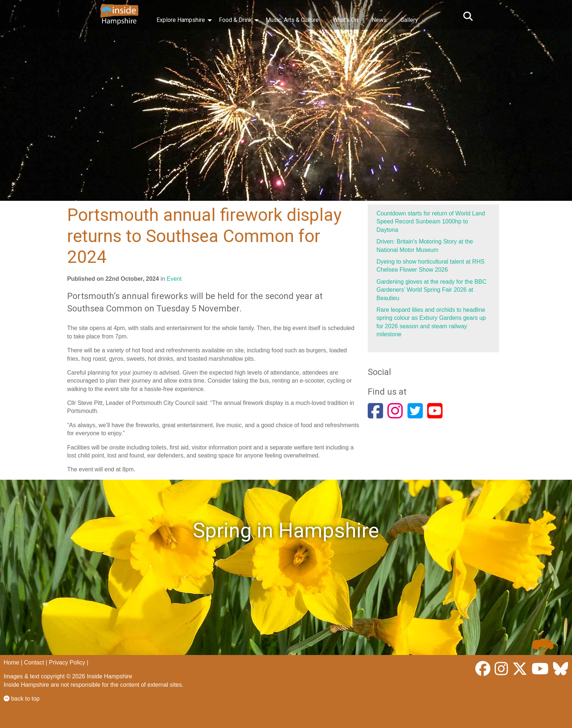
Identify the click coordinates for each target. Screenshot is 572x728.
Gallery (409, 20)
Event (174, 279)
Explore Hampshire (181, 20)
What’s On (345, 20)
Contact (34, 662)
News (379, 20)
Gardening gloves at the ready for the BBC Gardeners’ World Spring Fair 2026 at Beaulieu (432, 290)
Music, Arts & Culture (292, 20)
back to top (22, 699)
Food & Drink (235, 20)
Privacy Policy (67, 662)
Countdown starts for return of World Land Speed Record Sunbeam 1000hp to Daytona (431, 222)
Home (11, 662)
